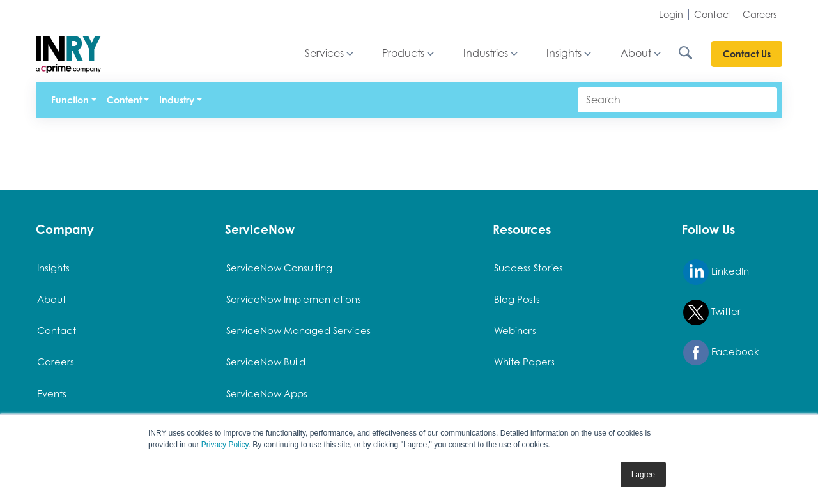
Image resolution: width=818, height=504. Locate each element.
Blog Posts (517, 299)
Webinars (515, 330)
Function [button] (70, 100)
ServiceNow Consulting (279, 268)
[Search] (677, 100)
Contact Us (747, 54)
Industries (486, 54)
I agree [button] (643, 475)
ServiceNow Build (266, 362)
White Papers (524, 362)
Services (324, 54)
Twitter (712, 312)
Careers (760, 14)
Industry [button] (177, 100)
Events (52, 393)
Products (403, 54)
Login (671, 14)
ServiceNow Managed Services (298, 330)
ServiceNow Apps (267, 393)
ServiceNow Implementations (294, 299)
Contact (713, 14)
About (636, 54)
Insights (564, 54)
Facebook (721, 353)
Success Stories (529, 268)
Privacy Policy (225, 445)
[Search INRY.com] (694, 54)
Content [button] (124, 100)
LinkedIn (716, 272)
